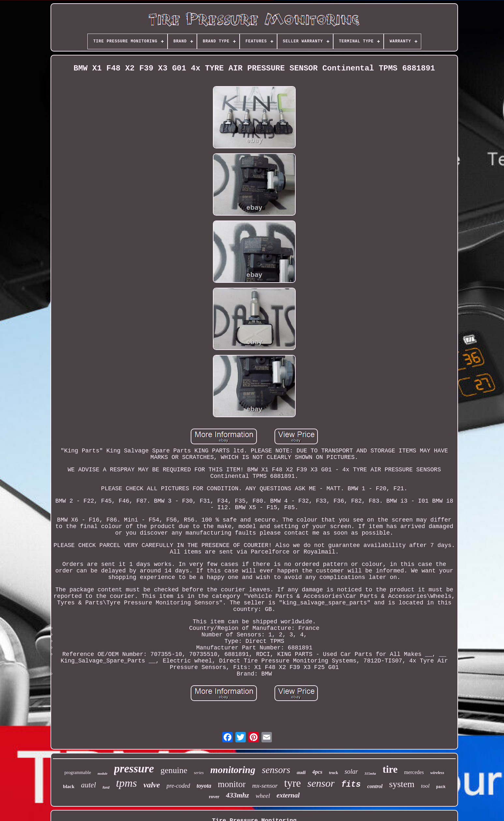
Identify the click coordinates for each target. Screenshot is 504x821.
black (69, 786)
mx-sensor (265, 786)
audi (301, 772)
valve (152, 785)
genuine (174, 770)
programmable (78, 773)
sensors (276, 770)
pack (441, 787)
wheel (263, 796)
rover (214, 797)
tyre (293, 783)
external (288, 795)
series (199, 773)
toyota (204, 786)
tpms (126, 783)
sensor (321, 783)
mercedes (414, 772)
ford (106, 787)
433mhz (237, 795)
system (402, 784)
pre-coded (178, 786)
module (103, 774)
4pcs (317, 772)
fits (351, 785)
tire (390, 769)
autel (88, 785)
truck (334, 773)
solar (351, 771)
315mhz (370, 773)
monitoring (233, 770)
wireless (437, 773)
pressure (134, 769)
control (375, 786)
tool (425, 786)
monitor (232, 784)
